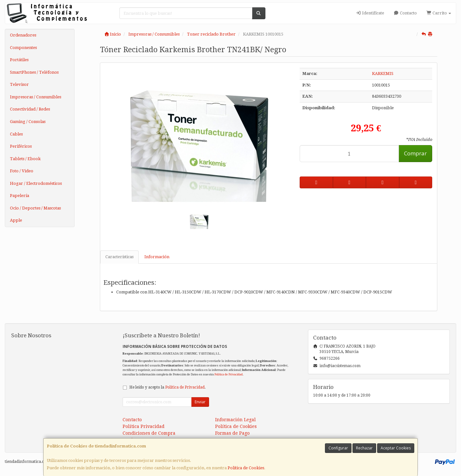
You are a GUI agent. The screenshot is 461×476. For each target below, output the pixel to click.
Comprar (415, 153)
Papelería (20, 196)
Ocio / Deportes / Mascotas (35, 208)
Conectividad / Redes (30, 109)
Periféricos (21, 146)
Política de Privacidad (229, 374)
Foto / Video (22, 171)
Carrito (439, 13)
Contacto (405, 13)
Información (157, 257)
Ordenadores (23, 35)
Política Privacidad (144, 426)
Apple (16, 220)
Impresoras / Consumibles (36, 97)
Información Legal (235, 420)
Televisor (19, 84)
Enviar (200, 402)
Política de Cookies (246, 468)
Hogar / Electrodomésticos (36, 183)
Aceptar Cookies (396, 448)
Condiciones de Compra (149, 433)
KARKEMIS (383, 74)
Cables (16, 134)
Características (119, 257)
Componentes (23, 48)
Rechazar (364, 448)
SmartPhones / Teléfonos (34, 72)
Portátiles (19, 60)
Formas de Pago (232, 433)
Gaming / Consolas (28, 122)
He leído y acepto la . (167, 387)
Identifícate (370, 13)
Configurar (338, 448)
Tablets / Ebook (25, 159)
